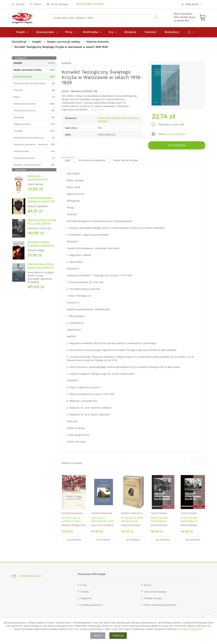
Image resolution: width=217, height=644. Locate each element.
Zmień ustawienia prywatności (160, 605)
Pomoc (148, 585)
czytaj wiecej (97, 109)
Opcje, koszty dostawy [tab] (126, 160)
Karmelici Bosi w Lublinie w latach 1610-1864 (71, 521)
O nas (84, 585)
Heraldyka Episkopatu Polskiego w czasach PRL (41, 199)
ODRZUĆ (98, 636)
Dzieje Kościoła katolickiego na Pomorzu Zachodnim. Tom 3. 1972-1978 (193, 523)
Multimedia (90, 32)
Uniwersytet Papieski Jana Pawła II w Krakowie (118, 119)
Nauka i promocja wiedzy (64, 42)
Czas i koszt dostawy (155, 592)
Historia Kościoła (97, 42)
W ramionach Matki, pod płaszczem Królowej (132, 521)
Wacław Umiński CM (84, 91)
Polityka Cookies (153, 598)
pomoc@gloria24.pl (30, 576)
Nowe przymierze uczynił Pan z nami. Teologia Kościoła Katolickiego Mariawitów (42, 225)
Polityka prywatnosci (91, 605)
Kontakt (85, 592)
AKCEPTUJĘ (118, 636)
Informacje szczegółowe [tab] (92, 160)
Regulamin (86, 598)
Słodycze (130, 32)
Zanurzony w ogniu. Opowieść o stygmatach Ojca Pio (41, 245)
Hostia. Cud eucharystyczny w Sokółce (38, 179)
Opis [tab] (68, 160)
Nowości (150, 32)
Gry (111, 32)
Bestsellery (172, 32)
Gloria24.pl (19, 42)
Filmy (68, 32)
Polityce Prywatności (192, 629)
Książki (21, 32)
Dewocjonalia (45, 32)
